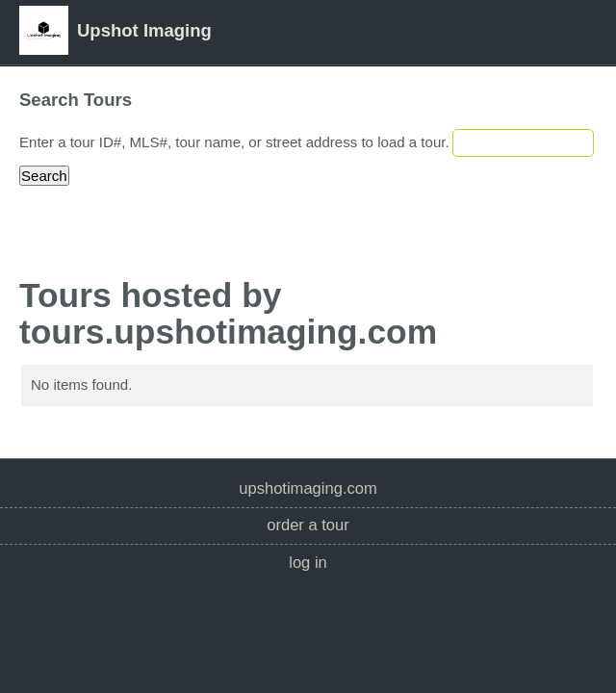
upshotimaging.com (308, 488)
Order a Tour (308, 525)
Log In (308, 563)
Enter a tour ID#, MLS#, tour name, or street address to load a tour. (234, 142)
